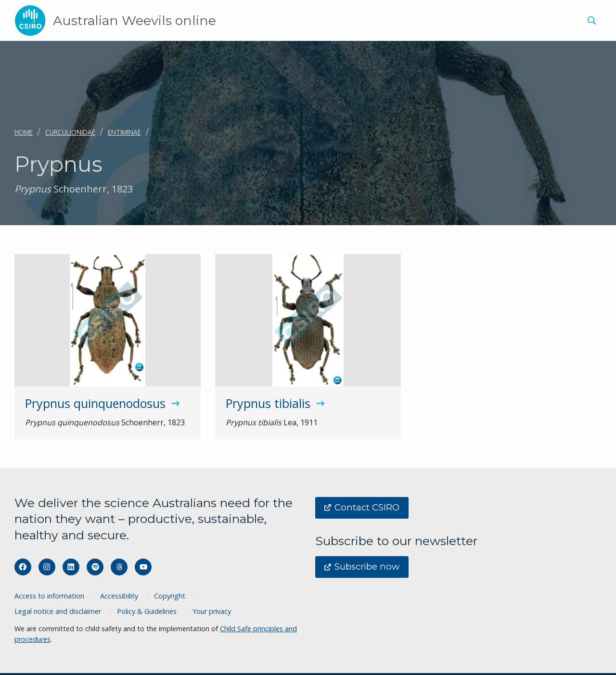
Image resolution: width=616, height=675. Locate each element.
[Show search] (591, 21)
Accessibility (119, 596)
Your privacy (212, 611)
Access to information (49, 596)
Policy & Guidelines (147, 611)
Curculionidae (70, 132)
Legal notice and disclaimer (58, 611)
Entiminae (124, 132)
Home (24, 132)
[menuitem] (590, 22)
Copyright (170, 596)
